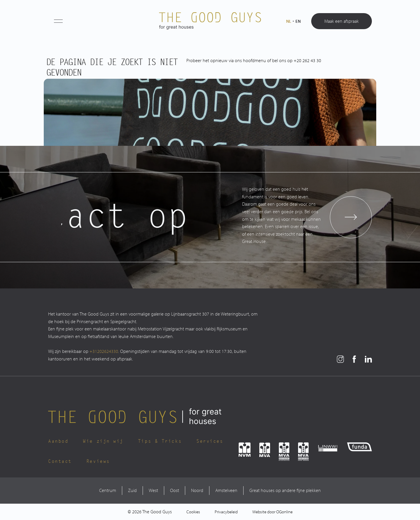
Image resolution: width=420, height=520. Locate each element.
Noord (197, 490)
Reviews (98, 461)
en (298, 21)
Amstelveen (226, 490)
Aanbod (58, 441)
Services (210, 441)
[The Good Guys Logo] (210, 21)
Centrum (108, 490)
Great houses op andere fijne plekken (285, 490)
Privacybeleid (226, 512)
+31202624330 (104, 351)
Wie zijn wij (103, 441)
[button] (58, 21)
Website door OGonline (272, 512)
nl (289, 21)
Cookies (193, 512)
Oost (175, 490)
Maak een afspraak (342, 21)
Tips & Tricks (160, 441)
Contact (60, 461)
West (153, 490)
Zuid (132, 490)
